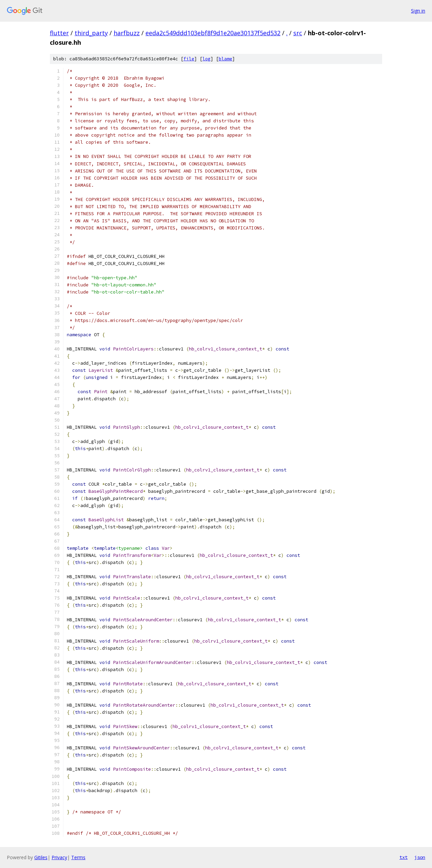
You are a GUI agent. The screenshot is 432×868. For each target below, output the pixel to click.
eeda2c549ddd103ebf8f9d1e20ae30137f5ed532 (213, 33)
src (298, 33)
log (207, 59)
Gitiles (41, 857)
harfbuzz (127, 33)
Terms (78, 857)
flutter (59, 33)
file (189, 59)
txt (404, 857)
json (420, 857)
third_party (91, 33)
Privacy (59, 857)
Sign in (418, 11)
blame (225, 59)
